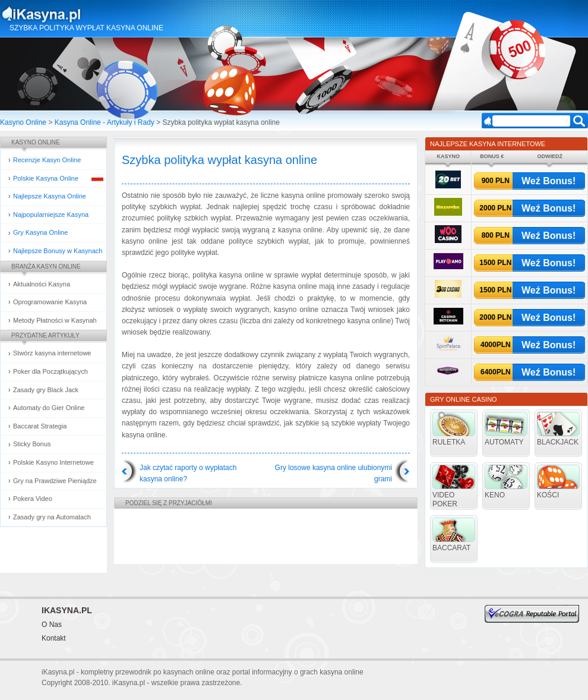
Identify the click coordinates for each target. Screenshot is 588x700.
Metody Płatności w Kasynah (55, 320)
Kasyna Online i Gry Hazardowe (88, 14)
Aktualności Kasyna (42, 284)
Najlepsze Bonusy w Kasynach (58, 251)
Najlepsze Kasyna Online (50, 196)
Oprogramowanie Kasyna (50, 302)
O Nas (52, 625)
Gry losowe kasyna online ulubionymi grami (333, 473)
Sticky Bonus (32, 444)
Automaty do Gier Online (49, 408)
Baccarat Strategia (40, 426)
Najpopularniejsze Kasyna (51, 215)
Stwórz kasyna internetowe (52, 353)
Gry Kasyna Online (40, 232)
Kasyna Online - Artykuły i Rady (105, 122)
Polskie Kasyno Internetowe (53, 462)
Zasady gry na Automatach (52, 517)
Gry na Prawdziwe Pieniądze (55, 481)
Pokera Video (33, 499)
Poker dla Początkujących (50, 371)
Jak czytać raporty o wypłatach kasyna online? (188, 473)
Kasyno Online (23, 122)
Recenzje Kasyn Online (47, 160)
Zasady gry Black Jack (46, 390)
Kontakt (54, 638)
